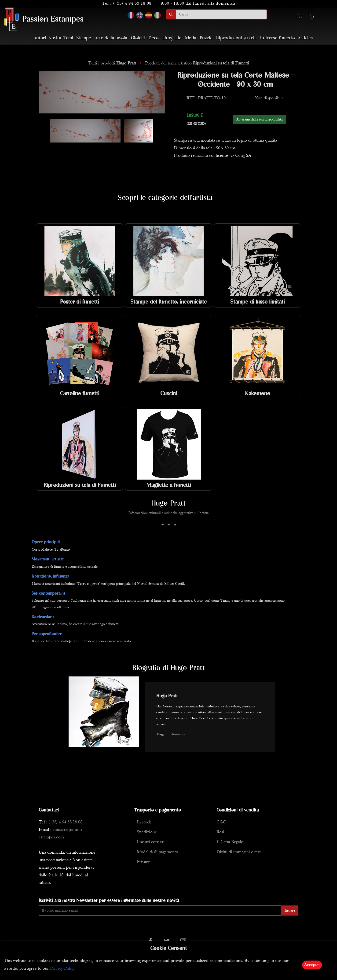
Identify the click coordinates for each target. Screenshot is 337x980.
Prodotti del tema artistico (197, 63)
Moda (191, 38)
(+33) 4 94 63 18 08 (132, 4)
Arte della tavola (111, 38)
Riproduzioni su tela (236, 38)
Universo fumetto (278, 38)
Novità (55, 38)
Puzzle (206, 38)
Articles (305, 38)
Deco (154, 38)
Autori (40, 38)
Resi (220, 832)
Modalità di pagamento (158, 852)
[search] (221, 14)
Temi (68, 38)
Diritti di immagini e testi (239, 852)
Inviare (290, 911)
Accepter (312, 965)
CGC (221, 822)
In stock (144, 822)
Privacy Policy (63, 969)
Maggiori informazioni (172, 734)
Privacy (143, 862)
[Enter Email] (160, 911)
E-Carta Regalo (230, 842)
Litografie (172, 38)
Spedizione (147, 832)
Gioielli (138, 38)
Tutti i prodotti (113, 63)
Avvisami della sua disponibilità (259, 120)
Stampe (84, 38)
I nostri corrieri (151, 842)
